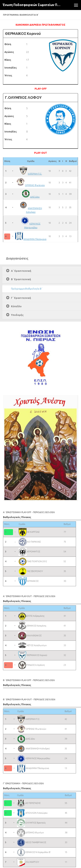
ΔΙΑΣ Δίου (35, 197)
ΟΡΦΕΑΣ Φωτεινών (35, 185)
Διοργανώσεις (17, 258)
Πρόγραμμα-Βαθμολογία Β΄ (27, 289)
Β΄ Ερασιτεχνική (21, 279)
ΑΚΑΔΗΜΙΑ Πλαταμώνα (35, 239)
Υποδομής (17, 315)
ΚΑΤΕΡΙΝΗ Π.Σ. (35, 174)
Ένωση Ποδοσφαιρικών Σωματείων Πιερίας (32, 5)
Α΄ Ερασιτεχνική (21, 271)
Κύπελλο (16, 306)
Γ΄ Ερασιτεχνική (21, 298)
